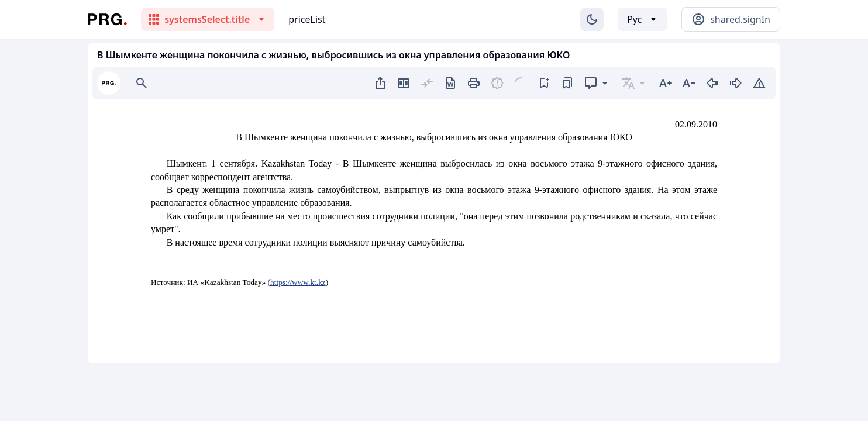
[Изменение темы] (592, 19)
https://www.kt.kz (298, 282)
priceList (307, 19)
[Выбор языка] (643, 19)
